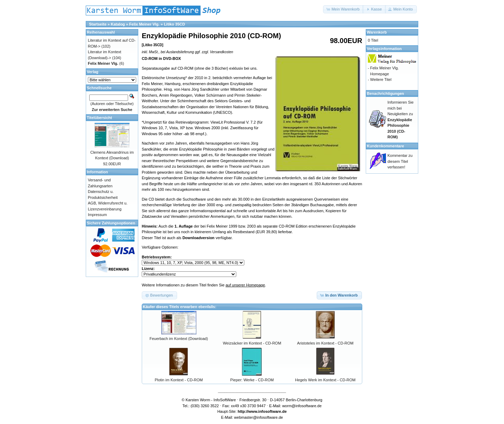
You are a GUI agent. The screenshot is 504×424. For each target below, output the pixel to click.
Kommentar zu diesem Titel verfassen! (400, 161)
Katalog (118, 24)
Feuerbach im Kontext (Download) (179, 339)
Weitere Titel (381, 79)
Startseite (98, 24)
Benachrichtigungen (385, 93)
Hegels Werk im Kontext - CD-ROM (325, 380)
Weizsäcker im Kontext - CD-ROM (252, 343)
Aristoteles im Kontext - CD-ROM (325, 343)
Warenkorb (377, 32)
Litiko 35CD (174, 24)
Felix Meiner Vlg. (144, 24)
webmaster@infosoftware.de (259, 417)
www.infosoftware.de (268, 411)
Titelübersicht (99, 118)
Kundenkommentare (385, 146)
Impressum (97, 215)
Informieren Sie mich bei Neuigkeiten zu (401, 120)
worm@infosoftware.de (302, 406)
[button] (343, 9)
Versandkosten (222, 52)
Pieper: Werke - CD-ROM (252, 380)
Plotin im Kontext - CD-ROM (179, 380)
